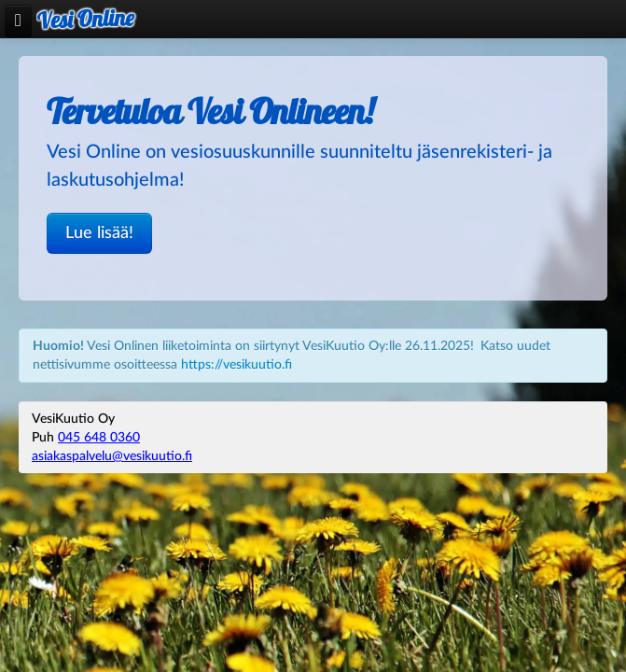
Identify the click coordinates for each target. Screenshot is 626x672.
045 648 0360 (99, 438)
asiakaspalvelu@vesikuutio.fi (112, 456)
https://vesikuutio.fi (236, 365)
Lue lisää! (99, 233)
